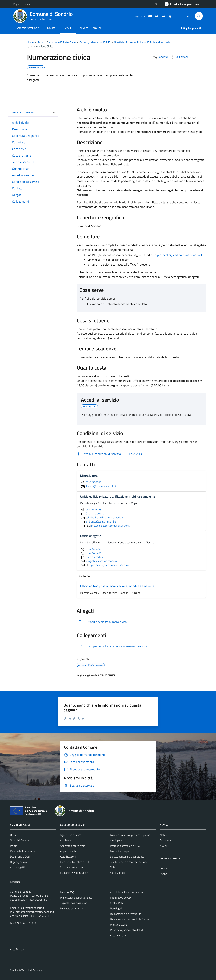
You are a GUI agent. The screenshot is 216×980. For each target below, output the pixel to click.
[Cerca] (199, 16)
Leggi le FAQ (67, 892)
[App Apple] (169, 16)
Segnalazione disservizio (74, 903)
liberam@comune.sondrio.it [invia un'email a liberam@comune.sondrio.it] (98, 486)
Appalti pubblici (69, 851)
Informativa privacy (121, 898)
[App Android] (162, 16)
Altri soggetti (17, 867)
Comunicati (166, 840)
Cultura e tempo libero (72, 867)
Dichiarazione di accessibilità (126, 914)
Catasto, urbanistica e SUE (75, 862)
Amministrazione (28, 28)
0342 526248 (91, 509)
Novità (51, 28)
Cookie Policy (117, 903)
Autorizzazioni (68, 856)
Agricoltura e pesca (71, 835)
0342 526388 (91, 482)
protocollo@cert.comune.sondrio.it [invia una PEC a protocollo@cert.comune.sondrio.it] (110, 526)
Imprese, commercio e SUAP (126, 846)
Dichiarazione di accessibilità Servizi (130, 919)
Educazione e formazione (74, 873)
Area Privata (17, 949)
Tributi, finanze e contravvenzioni (128, 862)
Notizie (164, 835)
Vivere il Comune (91, 28)
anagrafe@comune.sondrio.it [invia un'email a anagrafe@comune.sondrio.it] (99, 561)
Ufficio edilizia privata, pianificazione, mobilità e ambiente (117, 586)
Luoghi (164, 868)
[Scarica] (141, 622)
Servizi (68, 28)
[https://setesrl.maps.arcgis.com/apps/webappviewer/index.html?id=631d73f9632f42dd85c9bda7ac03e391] (141, 646)
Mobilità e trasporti (121, 851)
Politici (14, 846)
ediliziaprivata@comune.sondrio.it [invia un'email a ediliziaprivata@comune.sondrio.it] (102, 517)
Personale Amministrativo (25, 851)
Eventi (164, 874)
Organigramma (18, 862)
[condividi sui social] (160, 57)
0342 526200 (91, 549)
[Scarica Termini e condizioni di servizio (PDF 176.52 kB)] (110, 454)
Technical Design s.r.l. (33, 970)
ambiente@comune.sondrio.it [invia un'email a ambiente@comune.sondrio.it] (99, 522)
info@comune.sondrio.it (31, 908)
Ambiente (66, 840)
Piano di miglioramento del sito (127, 930)
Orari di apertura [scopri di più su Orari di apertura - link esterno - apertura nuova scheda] (92, 513)
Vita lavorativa (118, 873)
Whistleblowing (119, 925)
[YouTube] (149, 16)
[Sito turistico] (155, 16)
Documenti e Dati (20, 856)
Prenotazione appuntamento (76, 898)
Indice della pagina (33, 112)
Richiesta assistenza (71, 908)
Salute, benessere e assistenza (127, 856)
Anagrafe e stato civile (73, 846)
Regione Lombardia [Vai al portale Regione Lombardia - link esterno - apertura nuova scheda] (23, 4)
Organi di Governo (20, 840)
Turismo (114, 867)
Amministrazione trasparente (126, 892)
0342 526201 (91, 553)
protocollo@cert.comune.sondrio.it (180, 255)
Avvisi (163, 846)
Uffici (13, 835)
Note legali (116, 908)
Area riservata (118, 935)
